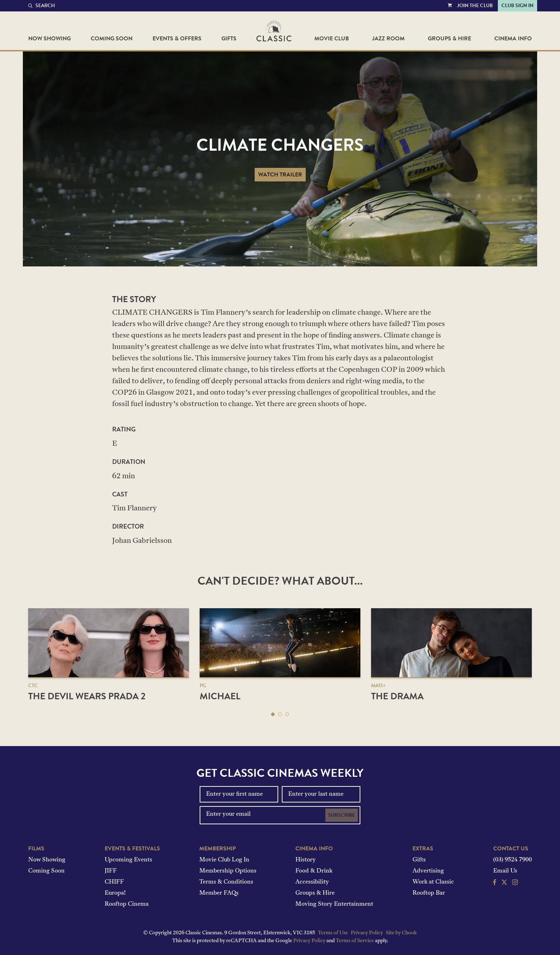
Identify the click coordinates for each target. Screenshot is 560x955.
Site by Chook (401, 933)
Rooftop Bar (429, 893)
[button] (273, 714)
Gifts (229, 39)
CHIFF (114, 882)
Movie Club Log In (224, 860)
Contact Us (511, 849)
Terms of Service (355, 941)
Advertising (428, 871)
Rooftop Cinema (127, 904)
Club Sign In (517, 6)
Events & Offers (177, 39)
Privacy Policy (367, 933)
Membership (217, 849)
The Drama (397, 696)
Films (36, 849)
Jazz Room (388, 39)
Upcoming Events (128, 860)
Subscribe (342, 815)
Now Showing (49, 39)
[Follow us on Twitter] (504, 883)
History (306, 860)
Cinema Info (513, 39)
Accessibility (312, 882)
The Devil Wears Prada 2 (87, 696)
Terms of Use (333, 933)
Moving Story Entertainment (334, 904)
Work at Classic (433, 882)
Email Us (505, 871)
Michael (220, 696)
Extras (423, 849)
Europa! (115, 893)
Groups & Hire (449, 39)
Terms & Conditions (226, 882)
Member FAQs (219, 893)
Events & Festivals (132, 849)
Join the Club (475, 6)
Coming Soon (112, 39)
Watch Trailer (280, 175)
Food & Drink (314, 871)
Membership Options (228, 871)
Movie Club (332, 39)
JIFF (111, 871)
